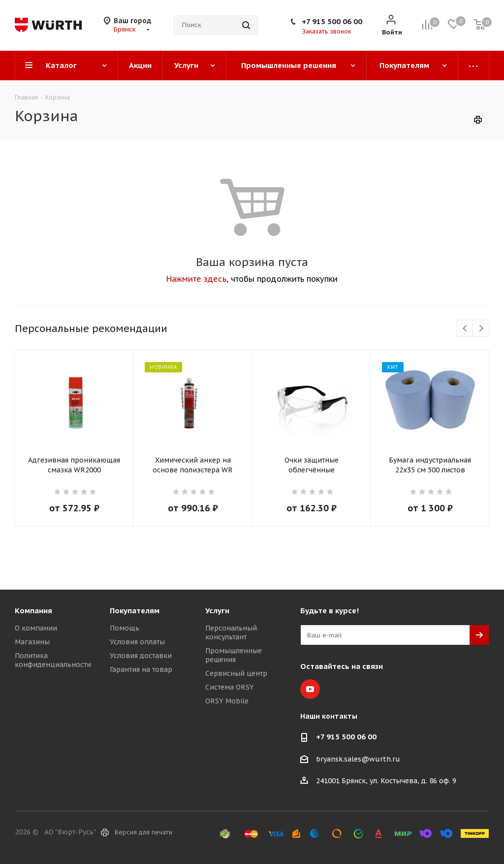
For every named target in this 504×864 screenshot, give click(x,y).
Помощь (125, 628)
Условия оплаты (137, 642)
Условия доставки (141, 656)
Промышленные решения (234, 655)
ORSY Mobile (227, 701)
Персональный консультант (231, 632)
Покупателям (135, 611)
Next (481, 329)
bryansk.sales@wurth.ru (358, 759)
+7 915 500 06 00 (332, 21)
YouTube (310, 689)
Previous (465, 329)
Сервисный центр (236, 673)
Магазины (32, 642)
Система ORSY (230, 687)
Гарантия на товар (141, 669)
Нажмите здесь (196, 279)
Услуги (217, 611)
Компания (33, 611)
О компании (36, 628)
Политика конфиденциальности (53, 660)
